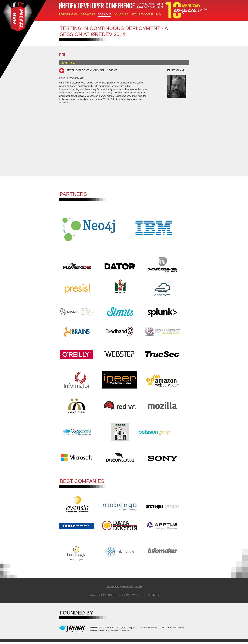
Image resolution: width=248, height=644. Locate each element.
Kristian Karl (177, 70)
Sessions (105, 14)
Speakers (88, 14)
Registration (68, 14)
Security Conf (142, 14)
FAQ (158, 14)
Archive (138, 589)
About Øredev (113, 589)
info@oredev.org (152, 597)
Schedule (121, 14)
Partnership (127, 589)
